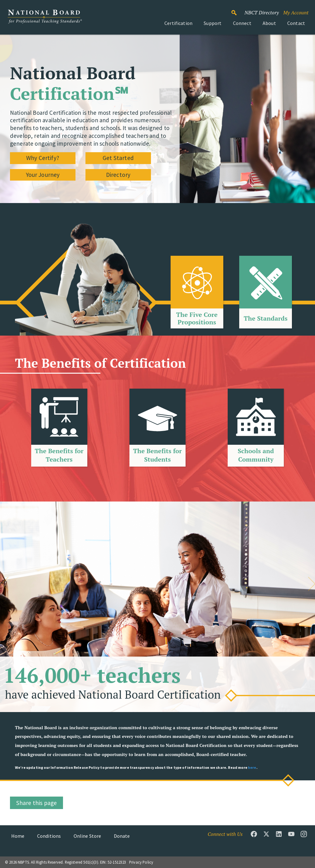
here (252, 767)
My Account (296, 12)
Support (213, 23)
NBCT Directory (262, 12)
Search (237, 10)
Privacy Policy (141, 862)
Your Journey (43, 175)
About (269, 23)
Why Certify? (43, 158)
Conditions (49, 836)
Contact (296, 23)
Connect (242, 23)
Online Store (87, 836)
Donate (122, 836)
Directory (118, 175)
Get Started (118, 158)
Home (18, 836)
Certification (178, 23)
